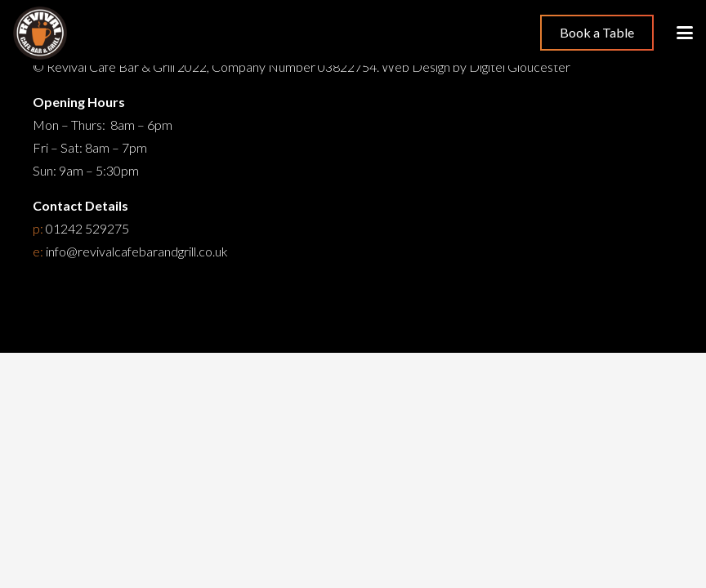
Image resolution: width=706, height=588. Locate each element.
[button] (685, 33)
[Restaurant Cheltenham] (40, 33)
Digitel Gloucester (520, 67)
